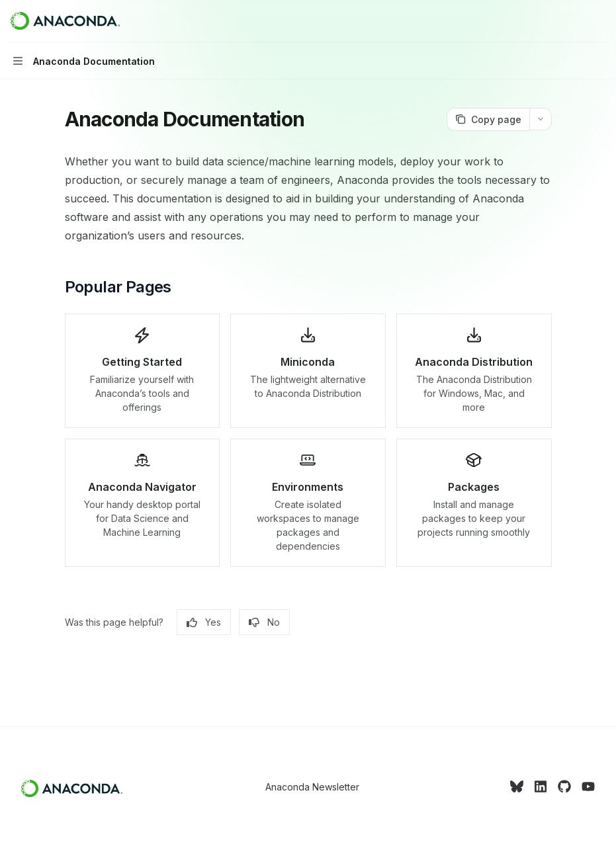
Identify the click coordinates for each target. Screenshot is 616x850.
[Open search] (574, 21)
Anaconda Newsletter (312, 787)
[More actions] (599, 21)
